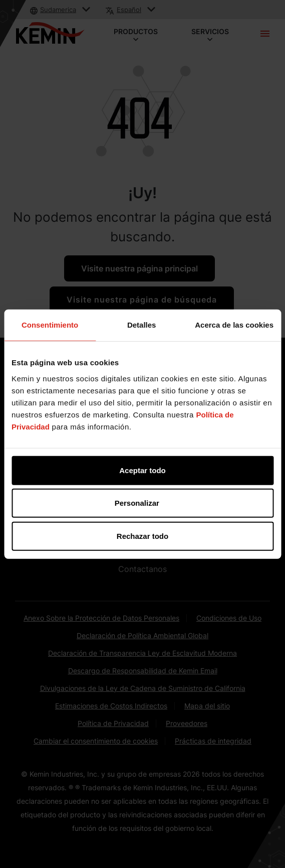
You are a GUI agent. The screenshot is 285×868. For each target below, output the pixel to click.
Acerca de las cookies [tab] (234, 325)
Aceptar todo (142, 470)
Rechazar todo (142, 536)
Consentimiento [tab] (50, 325)
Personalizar (143, 503)
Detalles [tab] (142, 325)
